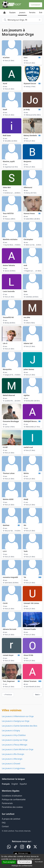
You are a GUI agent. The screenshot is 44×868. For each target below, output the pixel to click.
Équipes (12, 12)
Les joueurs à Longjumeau (13, 768)
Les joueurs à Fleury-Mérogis (15, 745)
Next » (38, 695)
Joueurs (22, 12)
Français (6, 784)
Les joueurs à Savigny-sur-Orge (16, 721)
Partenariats (7, 803)
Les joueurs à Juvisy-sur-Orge (15, 740)
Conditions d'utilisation (12, 796)
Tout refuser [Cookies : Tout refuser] (39, 862)
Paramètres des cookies (12, 807)
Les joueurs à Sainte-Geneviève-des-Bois (20, 726)
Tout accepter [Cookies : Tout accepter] (9, 862)
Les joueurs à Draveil (11, 764)
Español (23, 784)
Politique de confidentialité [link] (22, 866)
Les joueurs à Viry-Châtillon (14, 735)
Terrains (32, 12)
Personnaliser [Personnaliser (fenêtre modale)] (25, 862)
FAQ (4, 823)
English (15, 784)
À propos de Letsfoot (11, 819)
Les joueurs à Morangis (12, 759)
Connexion (36, 5)
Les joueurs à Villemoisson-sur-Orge (18, 716)
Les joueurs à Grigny (11, 730)
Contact (5, 826)
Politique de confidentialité (14, 799)
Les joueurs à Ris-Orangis (13, 754)
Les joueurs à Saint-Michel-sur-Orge (18, 749)
